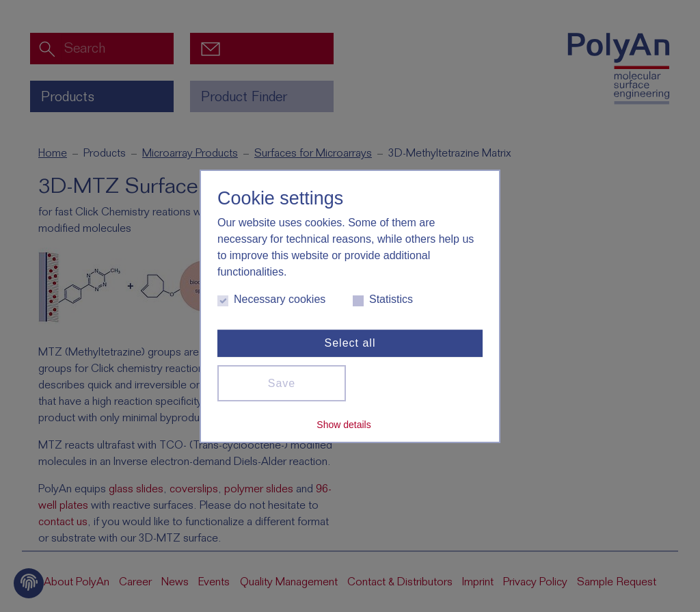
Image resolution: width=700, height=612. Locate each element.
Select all (350, 343)
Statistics (383, 300)
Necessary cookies (271, 300)
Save (282, 383)
